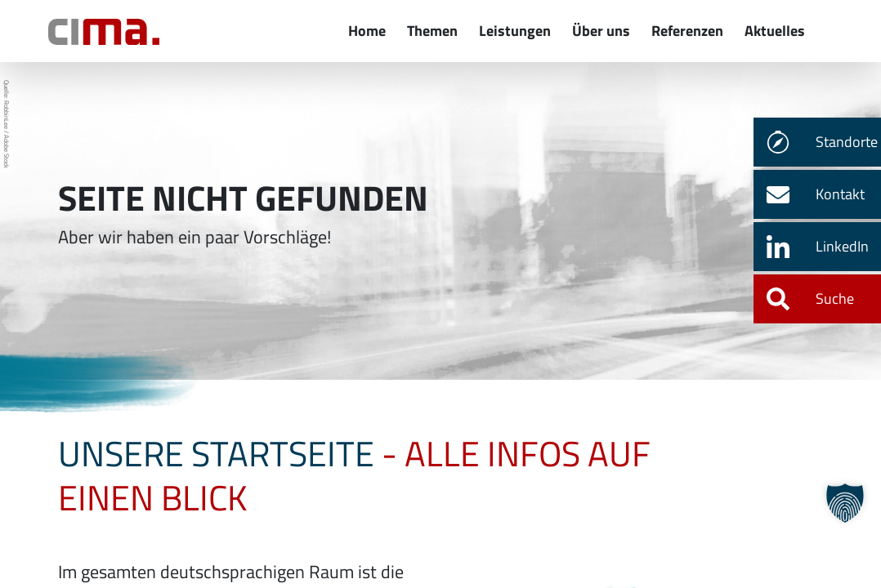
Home (367, 31)
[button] (845, 503)
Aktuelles (775, 31)
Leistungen (515, 31)
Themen (432, 31)
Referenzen (687, 31)
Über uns (601, 31)
